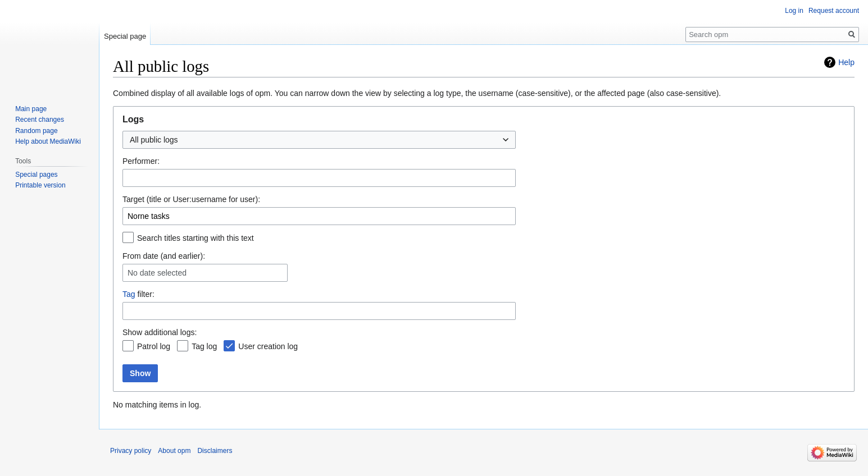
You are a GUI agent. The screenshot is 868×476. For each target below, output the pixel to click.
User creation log (268, 346)
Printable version (40, 185)
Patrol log (154, 346)
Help (846, 62)
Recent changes (40, 120)
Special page (125, 36)
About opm (174, 451)
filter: (138, 294)
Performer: (141, 161)
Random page (36, 131)
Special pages (36, 175)
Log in (794, 11)
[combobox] (319, 140)
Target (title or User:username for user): (191, 199)
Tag (129, 294)
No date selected (157, 273)
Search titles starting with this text (196, 238)
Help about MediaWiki (48, 141)
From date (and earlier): (164, 256)
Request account (834, 11)
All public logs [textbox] (154, 140)
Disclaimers (215, 451)
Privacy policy (131, 451)
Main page (31, 109)
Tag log (204, 346)
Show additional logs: (160, 332)
